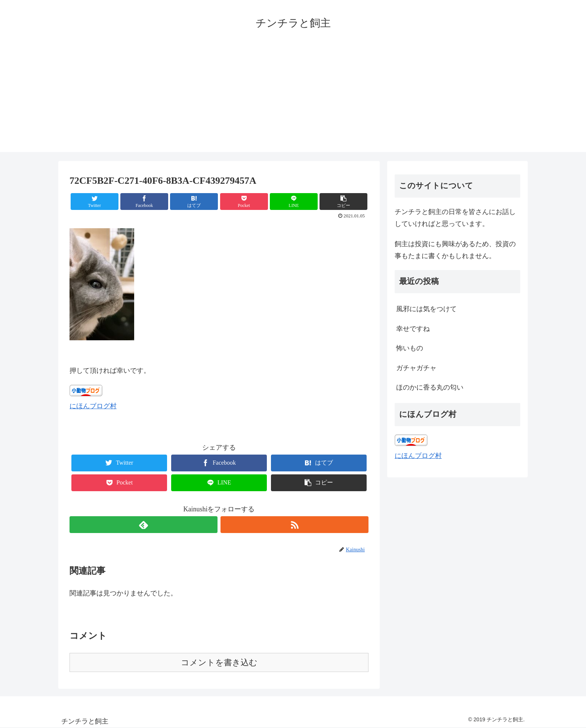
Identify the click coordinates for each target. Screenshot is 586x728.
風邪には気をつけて (426, 309)
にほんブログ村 (93, 406)
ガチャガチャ (416, 368)
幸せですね (413, 329)
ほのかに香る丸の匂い (430, 387)
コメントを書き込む (219, 662)
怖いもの (410, 348)
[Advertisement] (293, 100)
